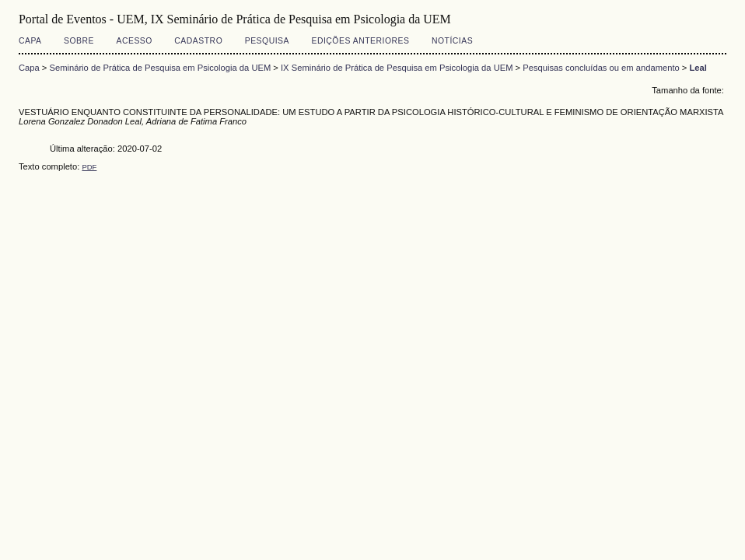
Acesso (134, 41)
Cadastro (198, 41)
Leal (698, 68)
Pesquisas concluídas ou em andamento (601, 68)
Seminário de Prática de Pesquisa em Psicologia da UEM (160, 68)
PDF (89, 167)
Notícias (452, 41)
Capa (30, 41)
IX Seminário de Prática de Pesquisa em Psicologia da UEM (397, 68)
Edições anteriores (360, 41)
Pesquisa (267, 41)
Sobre (79, 41)
